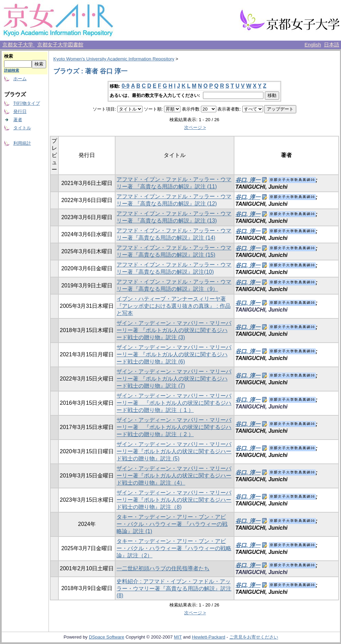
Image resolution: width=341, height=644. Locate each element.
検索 (9, 56)
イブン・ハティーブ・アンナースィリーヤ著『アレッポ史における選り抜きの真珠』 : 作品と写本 (173, 306)
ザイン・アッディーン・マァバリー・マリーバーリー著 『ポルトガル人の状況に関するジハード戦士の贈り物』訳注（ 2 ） (174, 427)
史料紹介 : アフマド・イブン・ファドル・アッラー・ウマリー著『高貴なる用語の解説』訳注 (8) (174, 588)
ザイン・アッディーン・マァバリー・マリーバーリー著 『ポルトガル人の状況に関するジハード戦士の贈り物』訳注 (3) (174, 330)
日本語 (332, 45)
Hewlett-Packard (208, 637)
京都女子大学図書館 (60, 45)
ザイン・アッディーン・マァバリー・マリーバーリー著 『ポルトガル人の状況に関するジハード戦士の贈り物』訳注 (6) (174, 354)
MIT (178, 637)
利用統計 (22, 143)
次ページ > (195, 127)
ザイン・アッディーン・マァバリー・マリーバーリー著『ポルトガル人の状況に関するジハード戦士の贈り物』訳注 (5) (174, 451)
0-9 (126, 86)
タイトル (22, 128)
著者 (18, 120)
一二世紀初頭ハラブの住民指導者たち (163, 568)
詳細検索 (12, 70)
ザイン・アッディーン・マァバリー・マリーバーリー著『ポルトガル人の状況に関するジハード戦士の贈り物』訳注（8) (174, 500)
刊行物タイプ (27, 103)
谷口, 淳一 (248, 180)
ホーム (20, 79)
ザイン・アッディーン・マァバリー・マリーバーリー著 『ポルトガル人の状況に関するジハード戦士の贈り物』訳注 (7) (174, 379)
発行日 (20, 111)
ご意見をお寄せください (254, 637)
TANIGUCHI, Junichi (262, 310)
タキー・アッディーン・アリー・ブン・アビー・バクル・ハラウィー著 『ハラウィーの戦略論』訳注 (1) (172, 524)
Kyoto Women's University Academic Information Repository (114, 59)
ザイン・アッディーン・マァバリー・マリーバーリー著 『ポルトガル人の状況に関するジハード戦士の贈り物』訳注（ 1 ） (174, 403)
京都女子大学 (18, 45)
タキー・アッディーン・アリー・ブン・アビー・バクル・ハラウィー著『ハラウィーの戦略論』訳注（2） (174, 548)
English (313, 45)
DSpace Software (107, 637)
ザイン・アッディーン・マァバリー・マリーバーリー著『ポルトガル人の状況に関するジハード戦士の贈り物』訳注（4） (174, 476)
